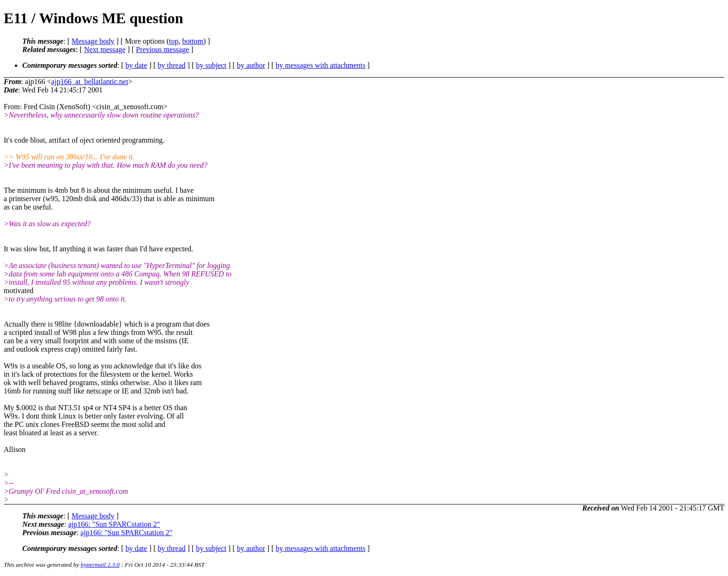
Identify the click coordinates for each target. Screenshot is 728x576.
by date (136, 65)
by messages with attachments (321, 65)
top (174, 41)
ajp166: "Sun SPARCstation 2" (114, 524)
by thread (172, 65)
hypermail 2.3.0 (100, 565)
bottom (192, 41)
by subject (211, 65)
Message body (93, 41)
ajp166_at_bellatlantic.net (90, 82)
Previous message (162, 49)
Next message (105, 49)
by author (251, 65)
